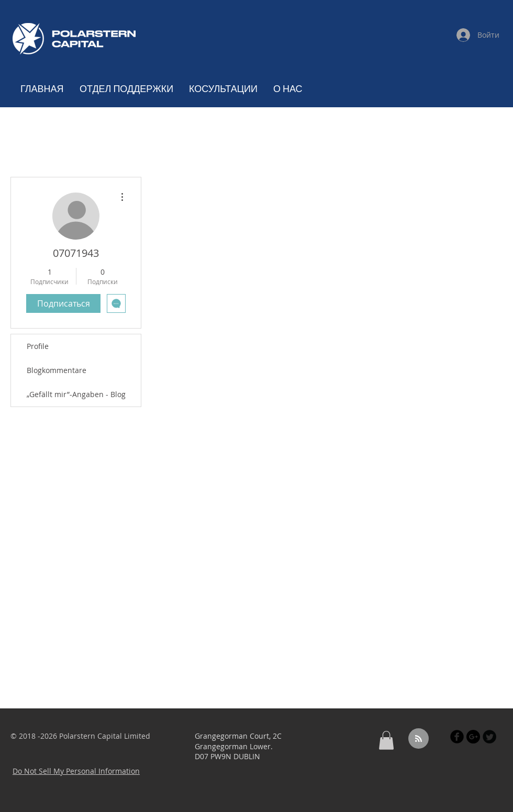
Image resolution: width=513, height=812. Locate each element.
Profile (38, 346)
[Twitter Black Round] (489, 737)
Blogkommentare (57, 370)
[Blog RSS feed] (419, 739)
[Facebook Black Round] (457, 737)
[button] (386, 740)
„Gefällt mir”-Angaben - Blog (76, 394)
